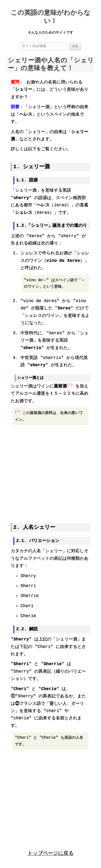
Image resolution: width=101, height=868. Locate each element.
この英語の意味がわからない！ (51, 17)
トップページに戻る (50, 853)
